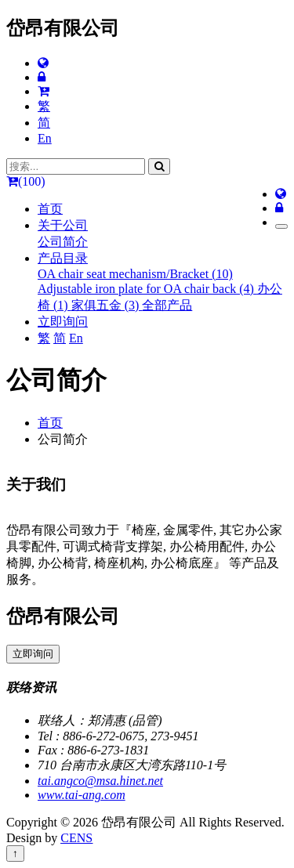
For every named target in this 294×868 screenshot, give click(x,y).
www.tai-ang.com (82, 795)
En (45, 138)
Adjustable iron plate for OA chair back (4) (147, 289)
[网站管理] (42, 77)
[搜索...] (76, 166)
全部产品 (167, 305)
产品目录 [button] (63, 258)
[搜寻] (159, 166)
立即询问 (63, 322)
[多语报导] (43, 63)
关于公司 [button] (63, 225)
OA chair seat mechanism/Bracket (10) (135, 274)
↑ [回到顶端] (15, 854)
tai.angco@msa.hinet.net (100, 781)
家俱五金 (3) (107, 305)
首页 (50, 209)
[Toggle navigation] (281, 226)
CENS (76, 838)
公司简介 (63, 242)
